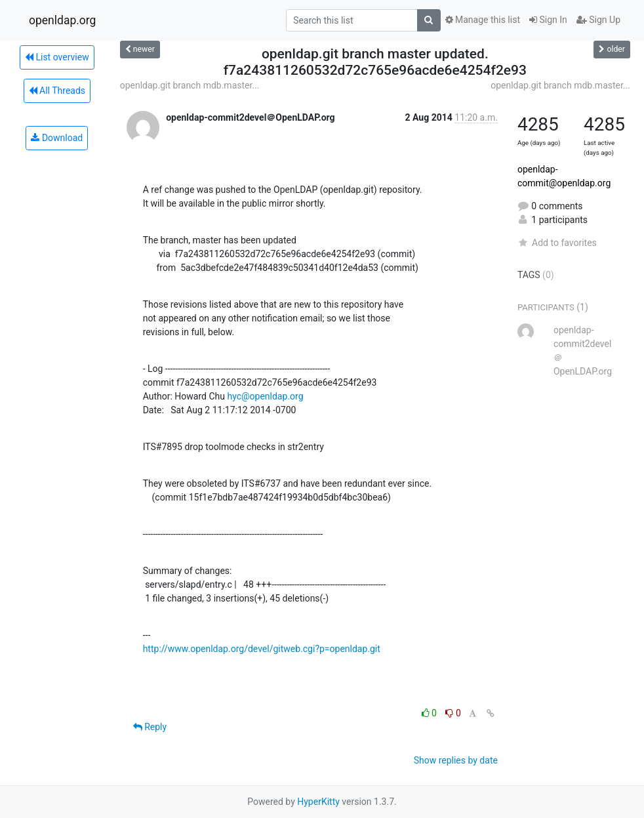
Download (57, 138)
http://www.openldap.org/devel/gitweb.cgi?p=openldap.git (262, 649)
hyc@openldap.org (265, 396)
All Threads (57, 91)
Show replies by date (456, 760)
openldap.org (62, 20)
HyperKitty (318, 802)
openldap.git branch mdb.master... (190, 85)
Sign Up (598, 20)
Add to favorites (557, 243)
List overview (57, 57)
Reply (150, 727)
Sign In (548, 20)
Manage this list (483, 20)
